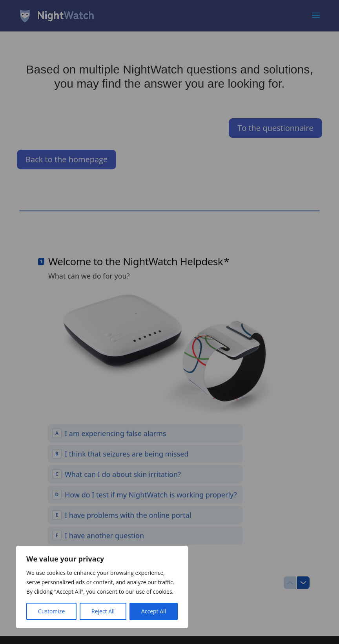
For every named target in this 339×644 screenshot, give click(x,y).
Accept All (154, 611)
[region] (102, 587)
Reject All (103, 611)
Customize (51, 611)
